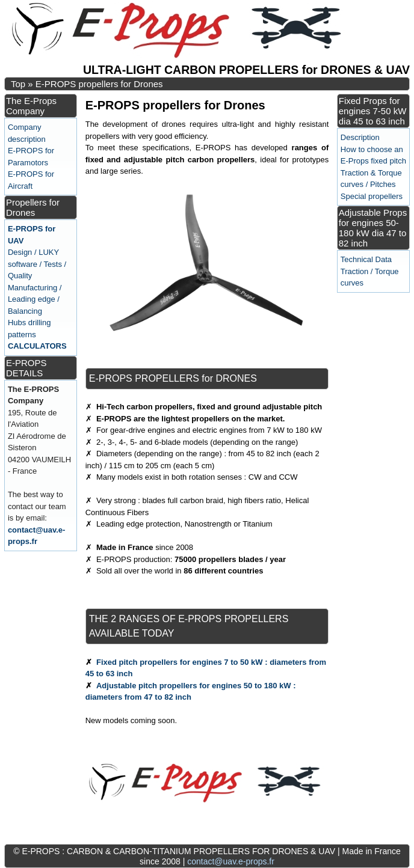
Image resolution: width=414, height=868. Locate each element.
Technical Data (366, 259)
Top (18, 84)
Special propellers (372, 196)
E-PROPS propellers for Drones (99, 84)
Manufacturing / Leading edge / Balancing (35, 299)
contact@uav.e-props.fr (231, 861)
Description (360, 137)
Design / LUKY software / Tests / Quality (37, 264)
